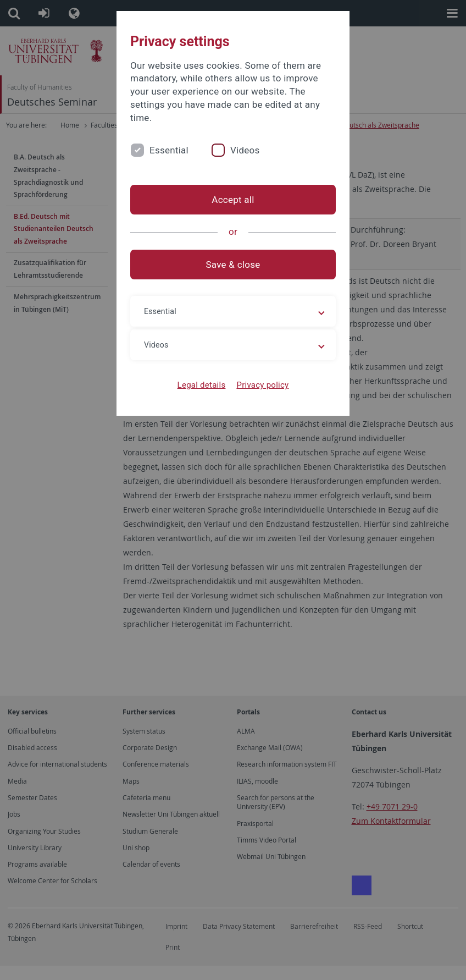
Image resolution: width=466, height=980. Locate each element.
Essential (169, 150)
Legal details (202, 385)
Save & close (233, 265)
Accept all (233, 200)
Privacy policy (262, 385)
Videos (245, 150)
